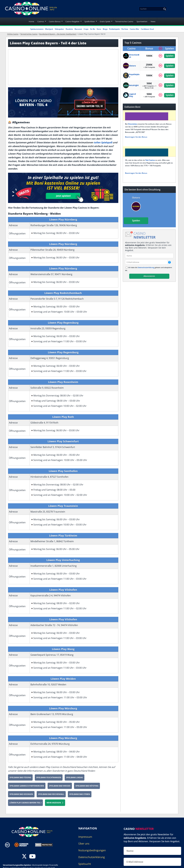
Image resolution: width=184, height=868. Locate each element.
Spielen (170, 56)
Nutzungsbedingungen (92, 850)
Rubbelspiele (114, 29)
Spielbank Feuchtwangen (49, 777)
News (153, 21)
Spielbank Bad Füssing (20, 777)
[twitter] (24, 857)
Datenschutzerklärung (146, 267)
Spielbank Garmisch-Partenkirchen (27, 786)
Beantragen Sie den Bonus (136, 137)
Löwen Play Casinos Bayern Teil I (25, 803)
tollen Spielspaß (103, 142)
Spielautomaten (37, 29)
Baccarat (78, 29)
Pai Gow (125, 29)
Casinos (41, 21)
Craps (86, 29)
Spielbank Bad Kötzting (87, 786)
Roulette (69, 29)
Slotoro (136, 198)
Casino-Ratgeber (72, 21)
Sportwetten (142, 21)
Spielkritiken (90, 21)
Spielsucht (85, 864)
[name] (149, 256)
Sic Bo (93, 29)
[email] (146, 262)
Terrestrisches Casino (124, 21)
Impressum (85, 837)
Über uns (84, 844)
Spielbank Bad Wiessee (60, 786)
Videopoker (59, 29)
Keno (99, 29)
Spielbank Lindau (75, 777)
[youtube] (32, 857)
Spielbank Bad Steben (80, 794)
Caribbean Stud (147, 29)
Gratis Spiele (105, 21)
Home (31, 21)
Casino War (134, 29)
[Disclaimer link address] (23, 845)
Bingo (105, 29)
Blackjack (49, 29)
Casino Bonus (55, 21)
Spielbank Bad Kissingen (21, 794)
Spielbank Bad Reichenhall (51, 794)
